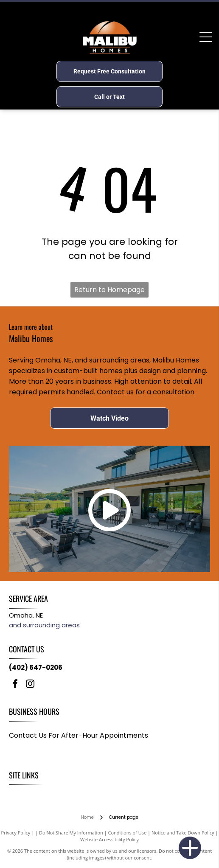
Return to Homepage (109, 290)
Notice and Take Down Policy (183, 833)
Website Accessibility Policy (109, 839)
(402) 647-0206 (36, 667)
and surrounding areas (44, 625)
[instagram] (30, 685)
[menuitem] (20, 794)
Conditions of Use (128, 833)
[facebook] (15, 685)
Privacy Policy (16, 833)
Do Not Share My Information (71, 833)
